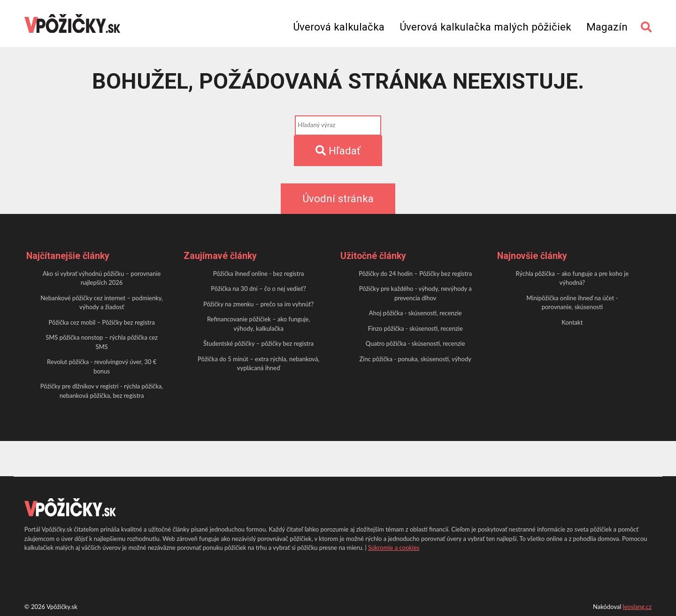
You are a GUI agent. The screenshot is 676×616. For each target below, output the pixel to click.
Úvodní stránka (338, 198)
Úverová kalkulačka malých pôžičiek (485, 27)
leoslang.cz (638, 607)
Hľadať (338, 151)
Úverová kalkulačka (339, 27)
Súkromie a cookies (394, 548)
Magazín (607, 27)
